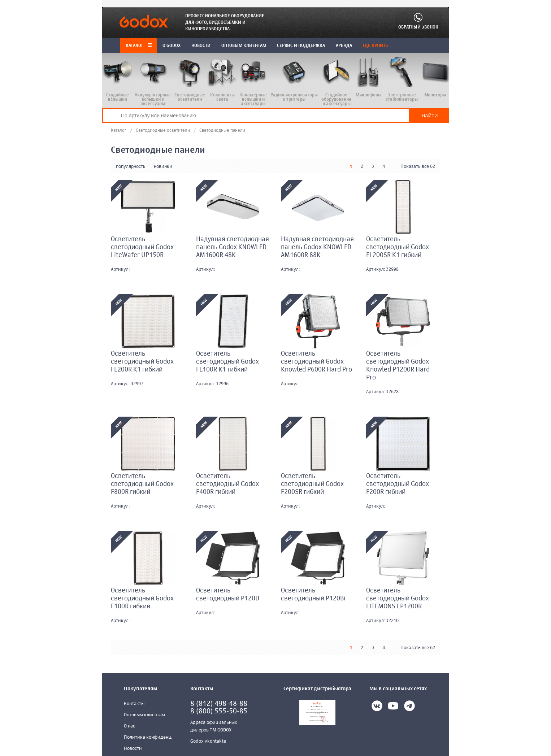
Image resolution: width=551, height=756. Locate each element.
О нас (129, 726)
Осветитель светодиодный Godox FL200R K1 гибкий (142, 362)
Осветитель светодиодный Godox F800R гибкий (142, 484)
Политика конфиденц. (148, 737)
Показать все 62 (418, 167)
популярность (131, 167)
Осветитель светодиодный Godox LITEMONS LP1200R (398, 599)
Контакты (134, 704)
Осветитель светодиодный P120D (228, 595)
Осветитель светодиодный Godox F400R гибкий (227, 484)
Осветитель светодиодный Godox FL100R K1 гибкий (227, 362)
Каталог (139, 46)
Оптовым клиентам (144, 715)
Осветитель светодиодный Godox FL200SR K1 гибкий (398, 247)
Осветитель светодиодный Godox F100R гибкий (142, 599)
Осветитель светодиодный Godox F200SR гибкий (312, 484)
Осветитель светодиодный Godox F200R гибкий (398, 484)
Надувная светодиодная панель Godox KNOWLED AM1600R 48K (233, 247)
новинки (163, 167)
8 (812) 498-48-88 (219, 704)
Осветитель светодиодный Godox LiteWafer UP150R (142, 247)
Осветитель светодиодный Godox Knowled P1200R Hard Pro (398, 366)
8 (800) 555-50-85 (219, 711)
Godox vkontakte (208, 741)
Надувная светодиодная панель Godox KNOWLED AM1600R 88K (317, 247)
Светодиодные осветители (163, 131)
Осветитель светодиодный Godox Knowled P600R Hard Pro (316, 362)
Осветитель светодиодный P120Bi (313, 595)
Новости (133, 749)
